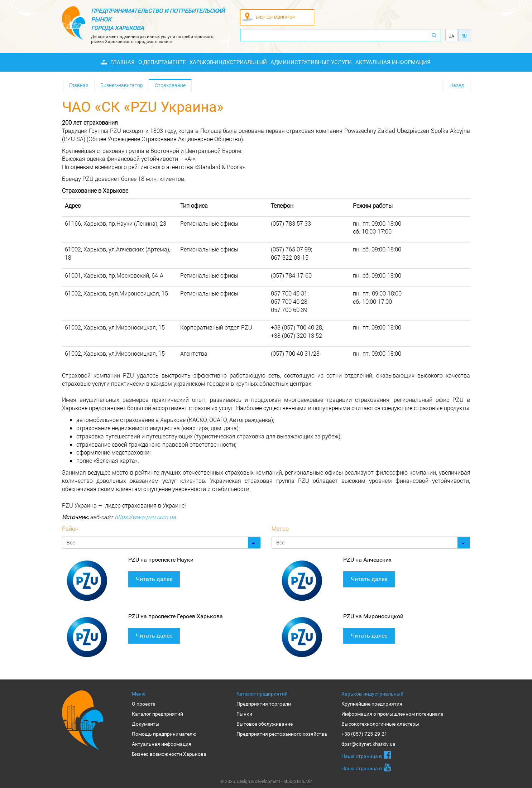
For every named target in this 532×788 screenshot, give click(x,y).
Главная (123, 62)
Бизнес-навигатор (122, 85)
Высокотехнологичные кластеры (380, 724)
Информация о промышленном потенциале (392, 714)
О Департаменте (162, 62)
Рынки (244, 714)
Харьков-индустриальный (228, 62)
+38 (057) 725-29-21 (364, 734)
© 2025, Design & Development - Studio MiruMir (266, 781)
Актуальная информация (393, 62)
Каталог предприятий (157, 714)
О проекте (143, 704)
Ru (464, 36)
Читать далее (154, 579)
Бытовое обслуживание (265, 724)
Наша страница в (366, 755)
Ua (451, 36)
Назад (457, 85)
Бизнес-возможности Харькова (169, 754)
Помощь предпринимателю (164, 734)
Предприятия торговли (264, 704)
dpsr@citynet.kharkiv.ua (368, 744)
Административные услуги (311, 62)
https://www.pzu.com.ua (145, 517)
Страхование (170, 85)
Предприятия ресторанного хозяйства (282, 734)
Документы (146, 724)
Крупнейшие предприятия (372, 704)
